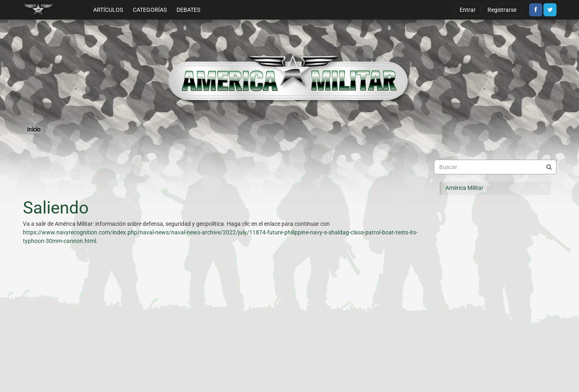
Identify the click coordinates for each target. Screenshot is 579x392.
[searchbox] (495, 167)
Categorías (150, 10)
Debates (188, 10)
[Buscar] (549, 167)
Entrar (468, 10)
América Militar (464, 188)
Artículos (108, 10)
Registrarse (502, 10)
